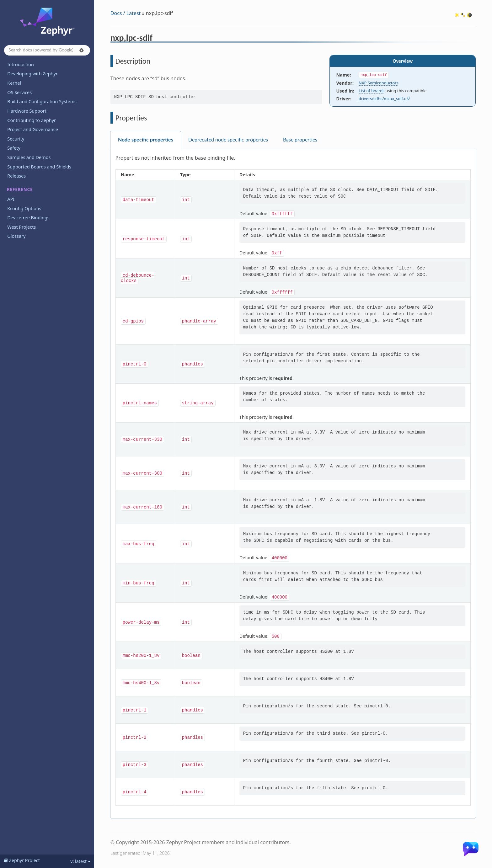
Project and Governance (32, 129)
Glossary (16, 236)
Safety (14, 148)
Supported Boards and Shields (39, 167)
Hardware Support (27, 111)
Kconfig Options (24, 208)
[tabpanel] (293, 484)
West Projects (21, 227)
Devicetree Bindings (28, 218)
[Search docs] (47, 50)
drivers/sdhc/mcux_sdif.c (382, 99)
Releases (16, 176)
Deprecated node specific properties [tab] (228, 140)
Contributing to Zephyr (32, 120)
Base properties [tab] (300, 140)
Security (16, 139)
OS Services (19, 92)
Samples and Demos (29, 157)
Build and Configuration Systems (42, 101)
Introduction (21, 64)
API (11, 199)
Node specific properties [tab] (146, 140)
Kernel (14, 83)
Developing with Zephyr (32, 74)
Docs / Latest (126, 13)
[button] (82, 50)
